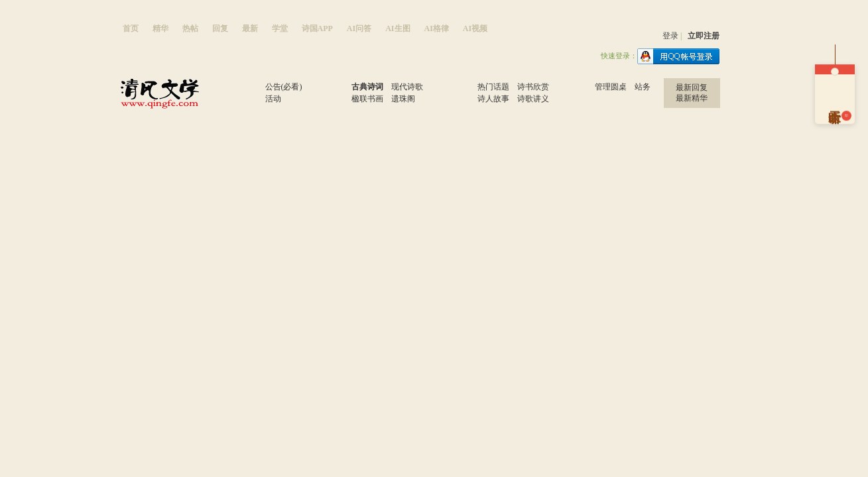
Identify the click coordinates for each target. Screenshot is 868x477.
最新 (250, 28)
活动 (273, 99)
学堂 (280, 28)
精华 (160, 28)
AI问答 (359, 28)
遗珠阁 (403, 99)
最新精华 (692, 98)
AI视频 (475, 28)
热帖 (190, 28)
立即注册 (704, 36)
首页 (131, 28)
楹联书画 (367, 99)
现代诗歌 (407, 87)
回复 (220, 28)
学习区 (459, 96)
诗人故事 (493, 99)
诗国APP (317, 28)
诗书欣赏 (533, 87)
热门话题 (493, 87)
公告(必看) (284, 87)
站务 (643, 87)
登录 (670, 36)
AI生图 (398, 28)
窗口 (246, 96)
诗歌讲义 (533, 99)
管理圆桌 (611, 87)
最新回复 (692, 87)
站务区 (576, 96)
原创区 (333, 96)
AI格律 (437, 28)
